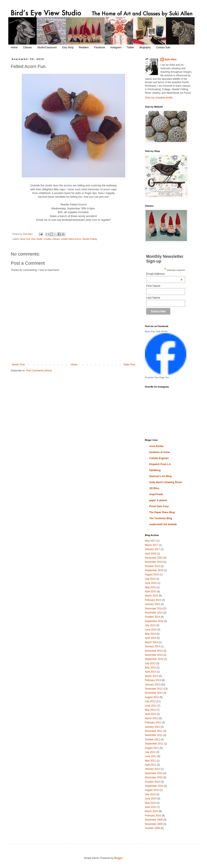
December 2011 (154, 731)
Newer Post (18, 365)
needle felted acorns (71, 239)
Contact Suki (163, 47)
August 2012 (152, 697)
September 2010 (154, 786)
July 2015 (150, 579)
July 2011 (150, 752)
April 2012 (150, 714)
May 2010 (150, 803)
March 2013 (151, 676)
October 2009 (152, 828)
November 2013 (154, 655)
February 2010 (153, 816)
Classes (27, 47)
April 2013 (150, 672)
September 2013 (154, 659)
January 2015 (152, 604)
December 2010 (154, 773)
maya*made (156, 494)
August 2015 (152, 575)
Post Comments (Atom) (39, 371)
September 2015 (154, 570)
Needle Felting (90, 239)
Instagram (116, 47)
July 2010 (150, 794)
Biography (145, 47)
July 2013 (150, 663)
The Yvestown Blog (161, 518)
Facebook (99, 47)
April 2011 (150, 765)
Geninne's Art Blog (160, 476)
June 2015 (151, 583)
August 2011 (152, 748)
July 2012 (150, 701)
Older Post (129, 365)
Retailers (84, 47)
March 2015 (151, 596)
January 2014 (152, 646)
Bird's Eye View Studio (156, 331)
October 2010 (152, 782)
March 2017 (151, 545)
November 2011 (154, 735)
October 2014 (152, 617)
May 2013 (150, 668)
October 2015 (152, 566)
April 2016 (150, 554)
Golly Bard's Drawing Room (166, 482)
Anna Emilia (156, 446)
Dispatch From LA (160, 464)
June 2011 (151, 756)
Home (14, 47)
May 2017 (150, 541)
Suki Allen (171, 59)
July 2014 (150, 625)
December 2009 (154, 820)
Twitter (131, 47)
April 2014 (150, 638)
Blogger (118, 858)
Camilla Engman (159, 458)
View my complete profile (159, 98)
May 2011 (150, 761)
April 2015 (150, 592)
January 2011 (152, 769)
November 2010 (154, 777)
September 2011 (154, 744)
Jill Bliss (154, 488)
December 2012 (154, 689)
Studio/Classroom (47, 47)
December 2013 (154, 651)
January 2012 (152, 727)
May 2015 (150, 587)
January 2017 (152, 549)
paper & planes (158, 500)
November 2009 (154, 824)
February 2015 (153, 600)
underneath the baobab (163, 524)
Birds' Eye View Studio (31, 239)
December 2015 (154, 558)
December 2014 (154, 609)
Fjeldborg (155, 470)
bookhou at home (160, 452)
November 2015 (154, 562)
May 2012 (150, 710)
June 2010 (151, 799)
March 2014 (151, 642)
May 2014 (150, 634)
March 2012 (151, 718)
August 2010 (152, 790)
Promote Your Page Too (157, 377)
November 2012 (154, 693)
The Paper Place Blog (162, 512)
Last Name (153, 298)
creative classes (52, 239)
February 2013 (153, 680)
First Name (153, 286)
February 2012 (153, 723)
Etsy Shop (68, 47)
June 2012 (151, 706)
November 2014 (154, 613)
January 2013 (152, 685)
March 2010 (151, 811)
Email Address (164, 274)
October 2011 (152, 739)
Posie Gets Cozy (159, 506)
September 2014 (154, 621)
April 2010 (150, 807)
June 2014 (151, 630)
